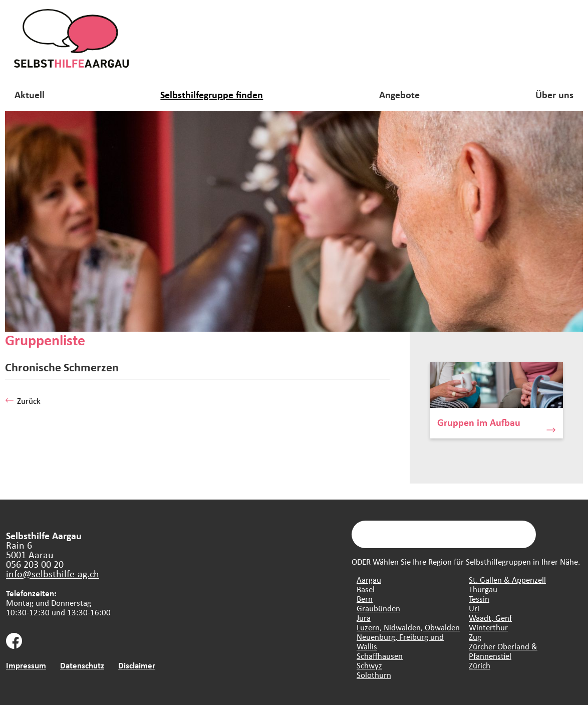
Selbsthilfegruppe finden (212, 94)
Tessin (479, 599)
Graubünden (378, 608)
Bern (365, 599)
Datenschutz (82, 665)
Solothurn (374, 675)
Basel (366, 589)
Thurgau (483, 589)
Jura (364, 618)
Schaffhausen (380, 656)
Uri (474, 608)
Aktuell (30, 94)
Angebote (399, 94)
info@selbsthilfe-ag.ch (53, 573)
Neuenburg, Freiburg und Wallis (400, 641)
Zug (475, 637)
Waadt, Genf (490, 618)
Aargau (369, 579)
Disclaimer (137, 665)
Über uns (554, 94)
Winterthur (488, 627)
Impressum (26, 665)
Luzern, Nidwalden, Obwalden (408, 627)
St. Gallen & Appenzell (507, 579)
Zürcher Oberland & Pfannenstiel (503, 651)
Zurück (23, 401)
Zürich (480, 665)
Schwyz (369, 665)
